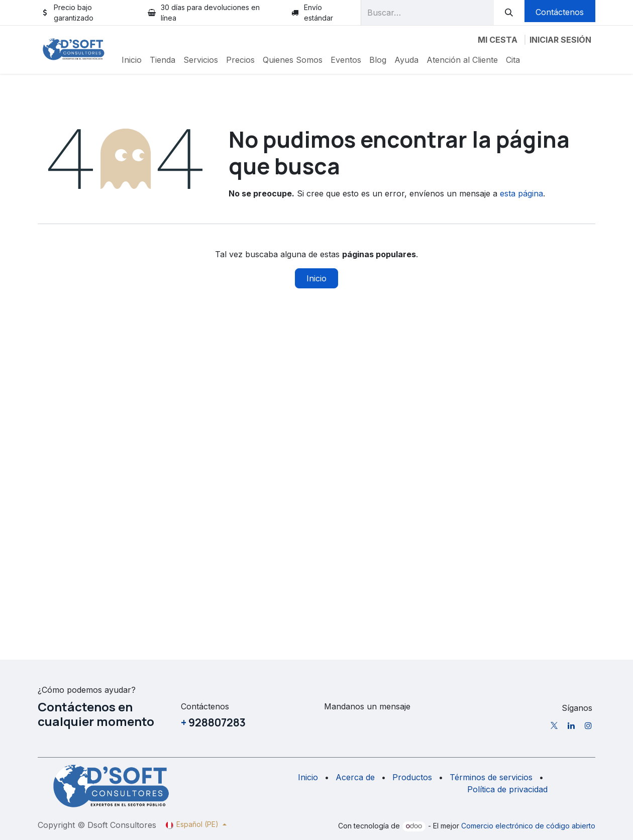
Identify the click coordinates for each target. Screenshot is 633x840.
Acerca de (355, 777)
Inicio (316, 278)
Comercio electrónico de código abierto (528, 826)
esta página (521, 193)
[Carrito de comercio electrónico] (498, 40)
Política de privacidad (507, 789)
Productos (412, 777)
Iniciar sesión (560, 40)
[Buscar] (509, 13)
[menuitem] (132, 60)
